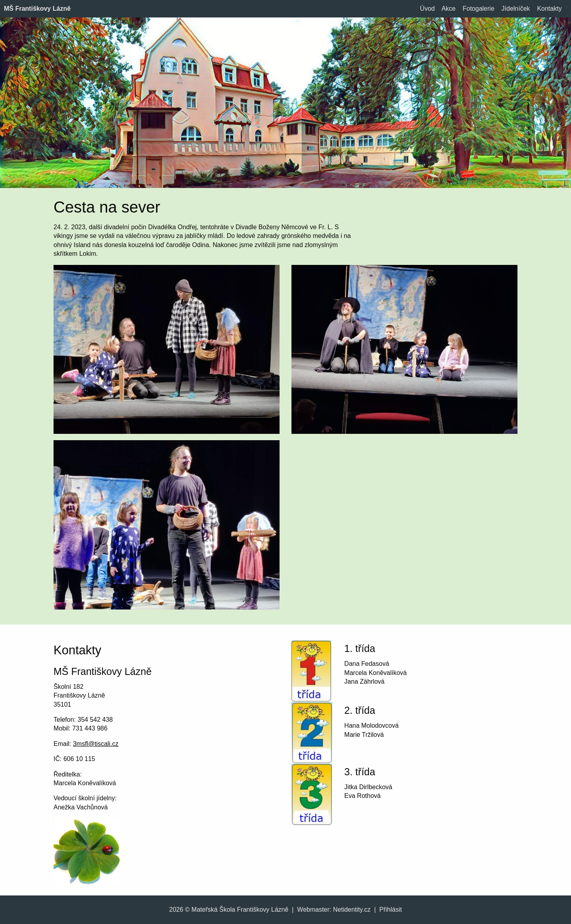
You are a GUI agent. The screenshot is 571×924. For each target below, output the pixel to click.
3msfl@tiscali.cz (96, 744)
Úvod (427, 9)
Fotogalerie (479, 9)
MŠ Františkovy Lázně (37, 9)
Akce (448, 9)
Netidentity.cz (352, 910)
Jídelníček (516, 9)
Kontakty (549, 9)
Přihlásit (391, 910)
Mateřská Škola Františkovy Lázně (240, 910)
